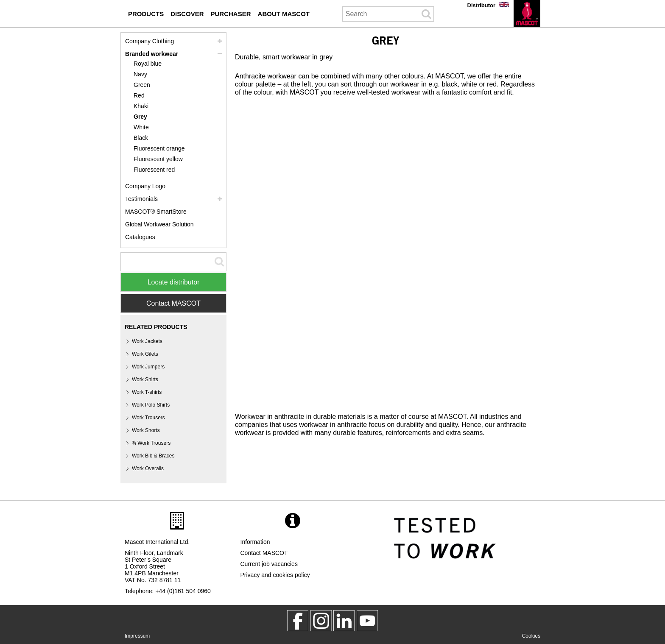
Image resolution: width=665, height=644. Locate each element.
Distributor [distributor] (481, 5)
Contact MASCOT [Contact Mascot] (173, 303)
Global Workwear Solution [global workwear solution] (159, 224)
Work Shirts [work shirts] (145, 379)
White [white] (141, 127)
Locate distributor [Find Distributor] (174, 282)
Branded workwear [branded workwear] (152, 54)
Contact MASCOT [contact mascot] (264, 553)
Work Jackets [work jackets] (147, 341)
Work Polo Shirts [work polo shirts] (151, 405)
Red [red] (139, 95)
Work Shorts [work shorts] (146, 430)
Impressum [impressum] (137, 636)
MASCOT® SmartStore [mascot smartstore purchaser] (156, 212)
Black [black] (141, 138)
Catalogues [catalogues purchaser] (140, 237)
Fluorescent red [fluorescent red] (154, 170)
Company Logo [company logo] (145, 186)
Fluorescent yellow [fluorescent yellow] (158, 159)
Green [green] (142, 85)
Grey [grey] (140, 117)
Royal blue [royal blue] (148, 64)
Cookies (531, 636)
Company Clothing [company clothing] (149, 41)
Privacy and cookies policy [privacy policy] (275, 575)
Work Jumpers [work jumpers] (148, 367)
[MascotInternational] (367, 621)
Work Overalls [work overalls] (148, 468)
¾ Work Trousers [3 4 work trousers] (151, 443)
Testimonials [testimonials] (141, 199)
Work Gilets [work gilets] (145, 354)
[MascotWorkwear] (298, 621)
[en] (527, 14)
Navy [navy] (140, 74)
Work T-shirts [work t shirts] (147, 392)
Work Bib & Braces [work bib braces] (153, 456)
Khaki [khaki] (141, 106)
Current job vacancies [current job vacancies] (269, 564)
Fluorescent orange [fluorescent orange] (159, 148)
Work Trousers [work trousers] (148, 418)
